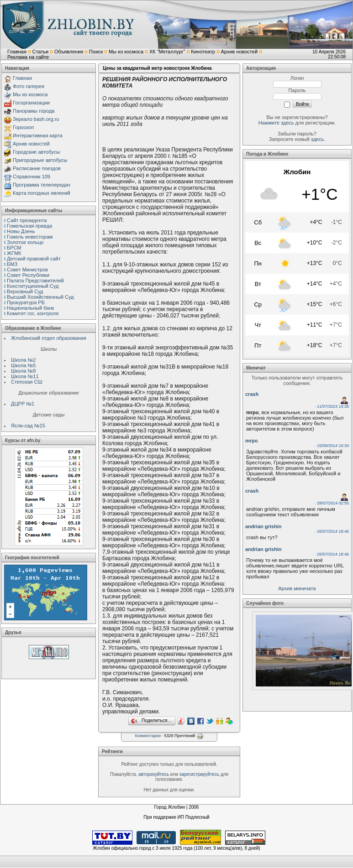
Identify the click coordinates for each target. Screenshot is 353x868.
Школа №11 (25, 376)
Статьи (40, 52)
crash (252, 394)
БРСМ (14, 248)
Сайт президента (27, 220)
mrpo (252, 441)
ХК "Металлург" (167, 52)
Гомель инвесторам (30, 237)
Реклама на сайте (28, 57)
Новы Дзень (21, 231)
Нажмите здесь (276, 123)
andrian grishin (263, 526)
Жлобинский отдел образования (49, 338)
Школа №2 (23, 360)
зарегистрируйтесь (200, 774)
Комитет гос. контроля (33, 313)
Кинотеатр (203, 52)
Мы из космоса (126, 52)
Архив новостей (239, 52)
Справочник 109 (32, 177)
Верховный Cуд (25, 291)
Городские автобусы (36, 152)
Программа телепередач (42, 185)
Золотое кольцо (25, 242)
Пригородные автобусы (40, 160)
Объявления (69, 52)
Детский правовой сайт (34, 259)
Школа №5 (23, 365)
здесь (318, 139)
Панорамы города (34, 111)
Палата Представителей (35, 281)
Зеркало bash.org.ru (36, 119)
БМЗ (12, 264)
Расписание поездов (37, 168)
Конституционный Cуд (33, 286)
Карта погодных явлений (42, 193)
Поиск (96, 52)
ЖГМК (14, 253)
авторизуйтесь (154, 774)
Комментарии (148, 736)
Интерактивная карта (38, 135)
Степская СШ (27, 382)
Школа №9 (23, 371)
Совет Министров (27, 270)
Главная (17, 52)
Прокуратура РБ (26, 302)
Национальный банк (30, 308)
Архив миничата (297, 588)
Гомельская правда (29, 226)
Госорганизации (31, 103)
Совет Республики (28, 275)
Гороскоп (23, 127)
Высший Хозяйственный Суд (40, 297)
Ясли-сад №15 (28, 426)
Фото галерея (29, 86)
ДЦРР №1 (23, 404)
